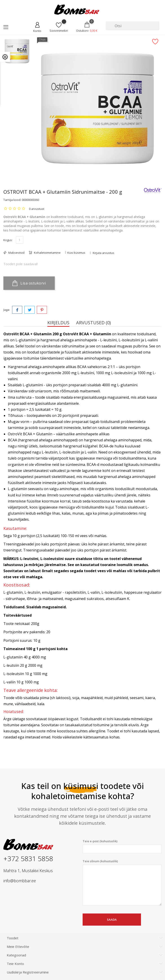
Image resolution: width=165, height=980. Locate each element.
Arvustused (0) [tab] (93, 323)
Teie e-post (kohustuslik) (122, 846)
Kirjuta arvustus (103, 253)
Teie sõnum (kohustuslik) (122, 882)
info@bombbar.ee (20, 881)
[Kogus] (20, 240)
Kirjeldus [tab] (58, 323)
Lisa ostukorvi (29, 283)
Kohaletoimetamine (47, 253)
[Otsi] (133, 26)
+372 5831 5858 (28, 859)
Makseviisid (16, 253)
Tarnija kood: (12, 200)
